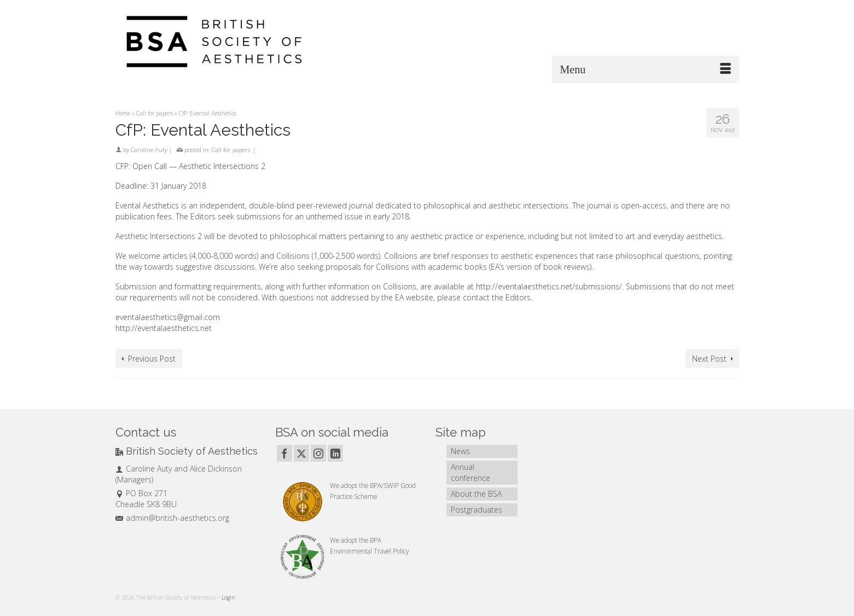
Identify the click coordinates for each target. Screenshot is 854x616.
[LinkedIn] (335, 453)
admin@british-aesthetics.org (172, 518)
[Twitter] (301, 453)
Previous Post (152, 359)
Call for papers (231, 150)
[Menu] (646, 69)
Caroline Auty (149, 150)
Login (228, 597)
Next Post (709, 359)
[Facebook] (284, 453)
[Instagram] (318, 453)
